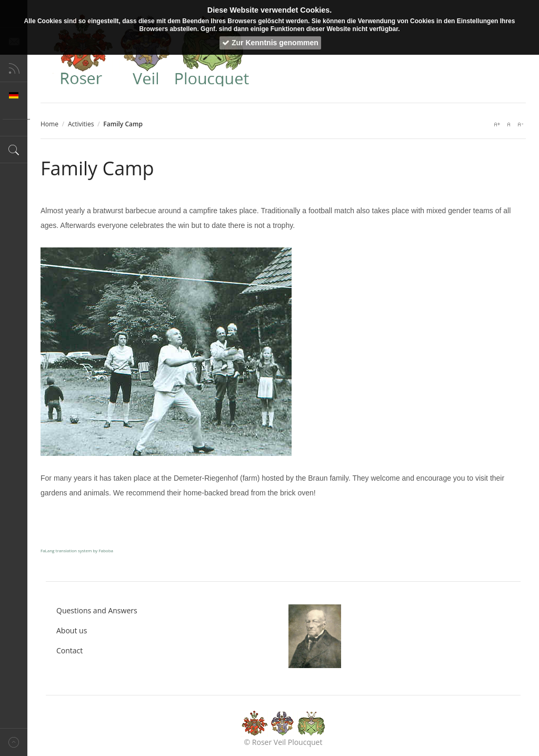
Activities (81, 124)
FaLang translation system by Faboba (77, 550)
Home (49, 124)
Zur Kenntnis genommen (270, 43)
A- (520, 124)
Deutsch (14, 95)
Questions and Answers (97, 610)
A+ (497, 124)
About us (72, 630)
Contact (69, 650)
